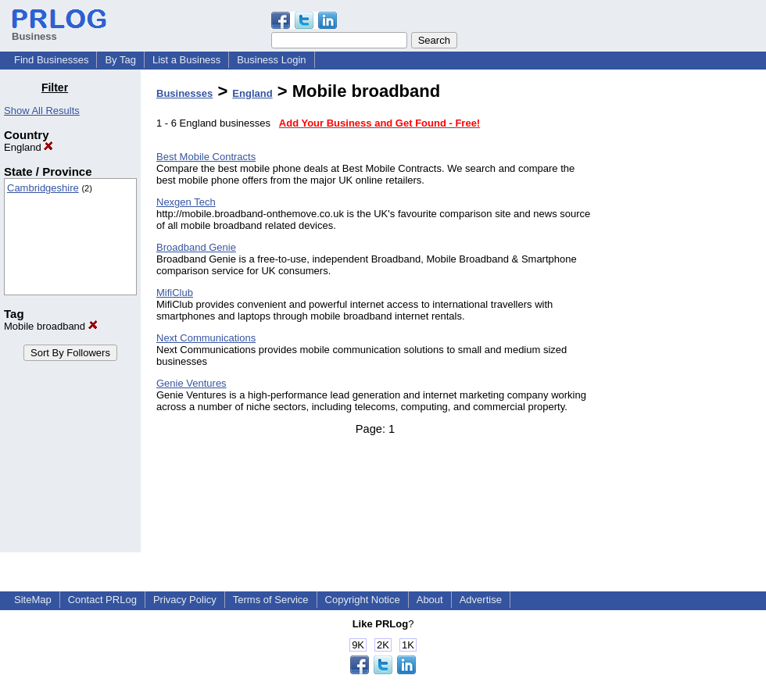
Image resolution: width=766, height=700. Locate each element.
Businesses (184, 93)
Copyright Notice (363, 600)
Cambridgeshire (43, 188)
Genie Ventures (191, 383)
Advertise (481, 600)
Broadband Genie (196, 247)
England (29, 147)
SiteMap (33, 600)
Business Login (271, 60)
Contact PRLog (102, 600)
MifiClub (175, 293)
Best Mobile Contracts (206, 157)
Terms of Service (271, 600)
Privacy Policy (185, 600)
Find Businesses (51, 60)
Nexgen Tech (186, 202)
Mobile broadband (51, 326)
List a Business (186, 60)
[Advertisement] (686, 316)
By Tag (120, 60)
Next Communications (206, 338)
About (430, 600)
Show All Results (42, 111)
